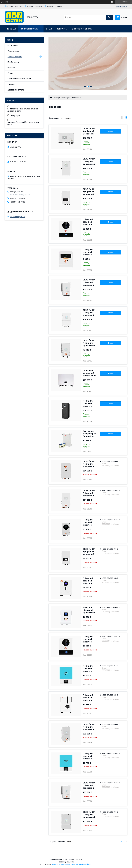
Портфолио (13, 45)
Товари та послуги (62, 98)
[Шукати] (110, 17)
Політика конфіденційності (82, 864)
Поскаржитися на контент (61, 864)
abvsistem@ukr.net (17, 217)
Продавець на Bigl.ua (66, 862)
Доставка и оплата (82, 29)
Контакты (62, 29)
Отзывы (11, 84)
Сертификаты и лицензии (19, 79)
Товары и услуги (30, 29)
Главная (12, 29)
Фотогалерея (13, 51)
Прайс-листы (13, 62)
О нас (49, 29)
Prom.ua (79, 859)
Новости (11, 68)
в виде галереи (122, 118)
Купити (111, 131)
